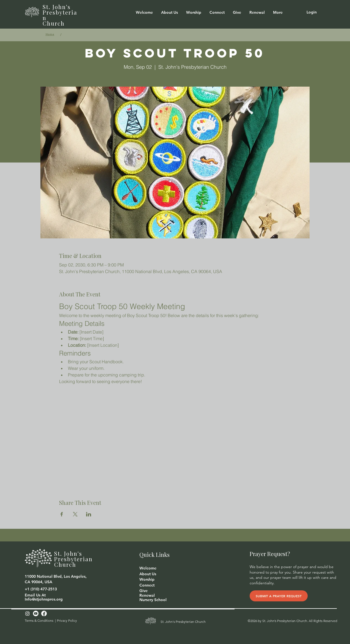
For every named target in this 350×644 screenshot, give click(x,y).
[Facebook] (44, 613)
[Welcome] (148, 568)
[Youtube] (36, 613)
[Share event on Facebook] (62, 514)
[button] (170, 12)
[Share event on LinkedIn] (89, 514)
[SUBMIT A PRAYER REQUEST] (279, 596)
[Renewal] (148, 596)
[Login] (312, 12)
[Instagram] (27, 613)
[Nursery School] (153, 600)
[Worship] (148, 580)
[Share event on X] (75, 514)
